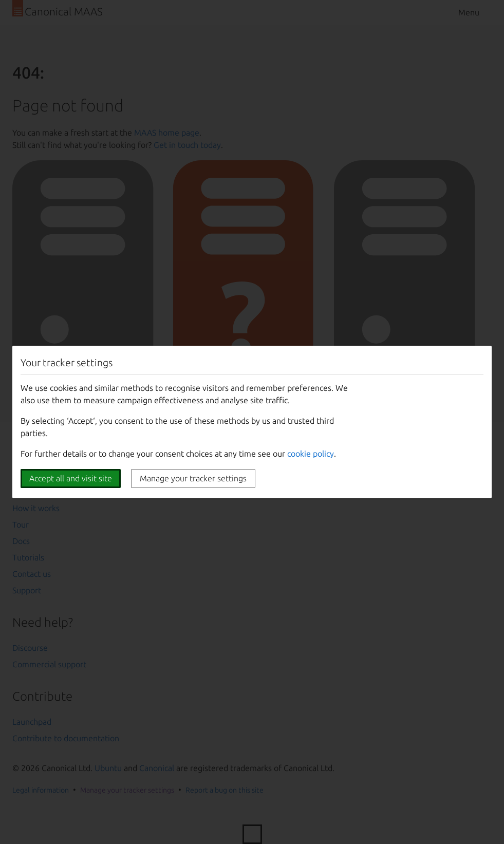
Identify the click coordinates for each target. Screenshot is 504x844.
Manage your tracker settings (193, 478)
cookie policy (311, 454)
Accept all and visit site (71, 478)
